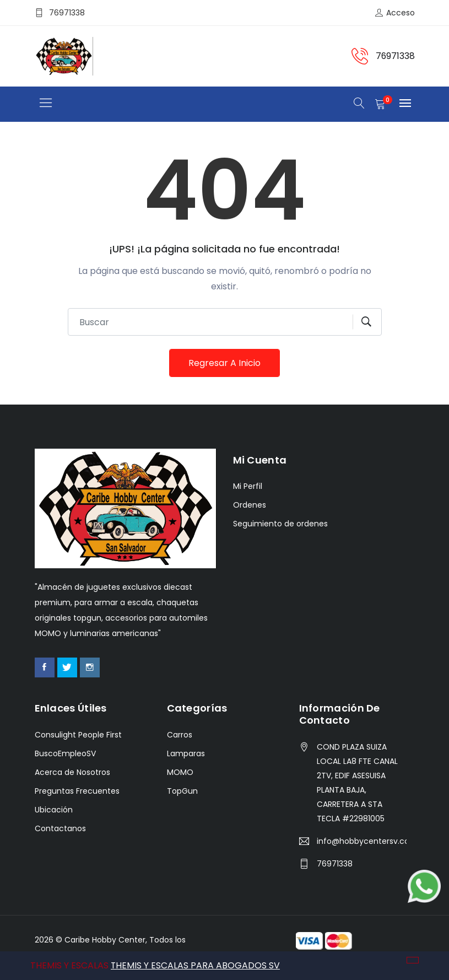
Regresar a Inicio (225, 363)
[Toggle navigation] (46, 103)
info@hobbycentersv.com (362, 842)
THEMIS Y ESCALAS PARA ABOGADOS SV (196, 965)
